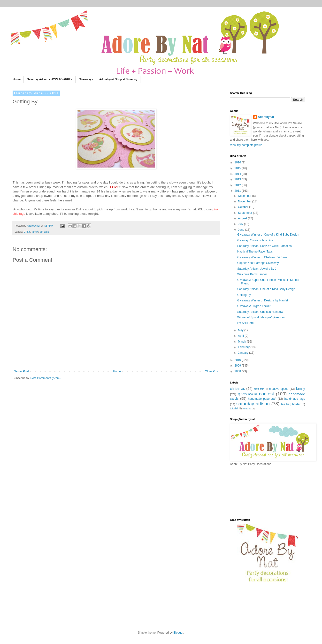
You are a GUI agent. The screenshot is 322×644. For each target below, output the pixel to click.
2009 (238, 366)
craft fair (259, 389)
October (244, 207)
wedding (247, 409)
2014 (238, 174)
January (244, 353)
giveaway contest (256, 394)
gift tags (44, 232)
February (244, 347)
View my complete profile (246, 145)
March (242, 342)
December (245, 196)
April (241, 336)
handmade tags (295, 399)
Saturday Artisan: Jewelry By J (257, 269)
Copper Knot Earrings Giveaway (258, 263)
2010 (238, 360)
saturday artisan (253, 404)
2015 (238, 168)
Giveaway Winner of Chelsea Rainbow (262, 257)
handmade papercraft (262, 399)
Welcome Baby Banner (252, 274)
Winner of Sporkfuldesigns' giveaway (261, 317)
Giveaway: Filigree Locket (254, 306)
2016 (238, 162)
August (243, 218)
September (245, 213)
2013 (238, 179)
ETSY (27, 232)
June (241, 230)
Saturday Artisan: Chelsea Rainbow (260, 312)
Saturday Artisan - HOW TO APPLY (50, 79)
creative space (279, 389)
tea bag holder (291, 404)
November (245, 201)
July (241, 224)
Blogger (178, 633)
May (241, 330)
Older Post (212, 371)
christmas (238, 389)
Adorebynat (266, 117)
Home (17, 79)
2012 (238, 185)
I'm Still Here (245, 323)
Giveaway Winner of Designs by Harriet (263, 300)
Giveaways (86, 79)
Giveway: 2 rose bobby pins (255, 240)
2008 (238, 371)
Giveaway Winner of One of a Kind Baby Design (268, 235)
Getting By (244, 295)
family (35, 232)
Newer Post (21, 371)
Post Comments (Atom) (45, 378)
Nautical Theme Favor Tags (255, 252)
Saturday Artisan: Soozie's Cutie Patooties (264, 246)
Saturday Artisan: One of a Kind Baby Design (266, 289)
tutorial (234, 408)
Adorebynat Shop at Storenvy (118, 79)
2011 (238, 191)
